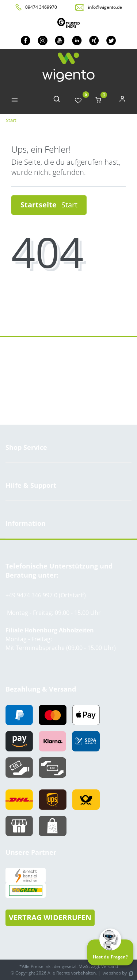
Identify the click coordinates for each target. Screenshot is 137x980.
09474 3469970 (41, 7)
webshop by (114, 973)
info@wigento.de (105, 7)
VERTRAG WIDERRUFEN (50, 917)
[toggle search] (57, 101)
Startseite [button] (49, 205)
